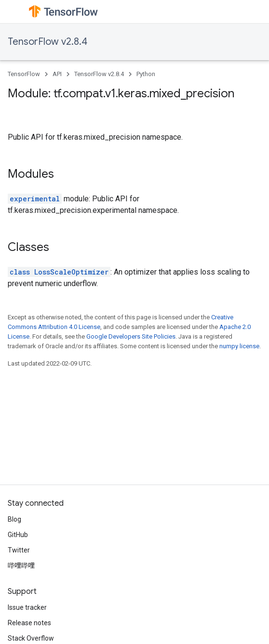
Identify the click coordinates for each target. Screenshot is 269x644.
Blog (14, 519)
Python (146, 74)
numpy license (239, 346)
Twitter (19, 550)
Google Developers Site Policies (131, 336)
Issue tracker (27, 607)
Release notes (29, 623)
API (57, 74)
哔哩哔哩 (21, 565)
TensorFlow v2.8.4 (47, 42)
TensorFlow (24, 74)
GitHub (18, 535)
